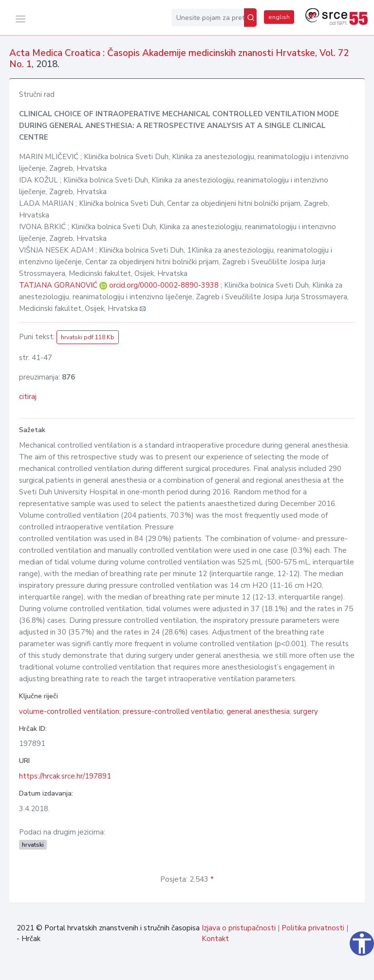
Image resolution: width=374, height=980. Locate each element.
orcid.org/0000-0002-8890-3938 (164, 285)
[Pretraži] (250, 18)
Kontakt (215, 939)
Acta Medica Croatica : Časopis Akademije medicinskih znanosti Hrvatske (162, 53)
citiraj (28, 397)
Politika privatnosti (313, 928)
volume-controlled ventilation (69, 711)
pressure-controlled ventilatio (173, 711)
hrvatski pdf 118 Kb (88, 337)
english (279, 17)
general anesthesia (258, 711)
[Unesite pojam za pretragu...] (208, 18)
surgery (306, 711)
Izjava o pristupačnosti (239, 928)
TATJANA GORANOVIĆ (59, 285)
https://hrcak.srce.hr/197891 (65, 776)
